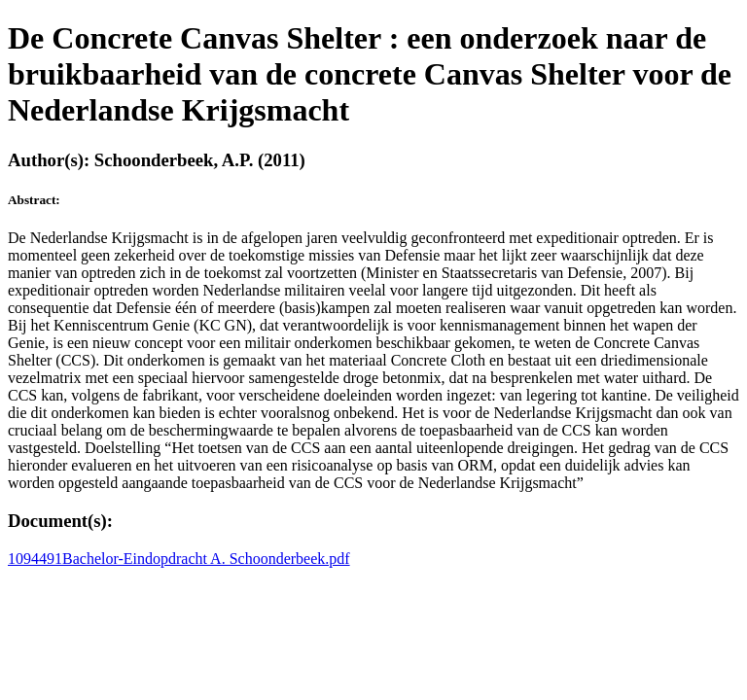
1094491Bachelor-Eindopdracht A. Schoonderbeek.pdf (179, 559)
